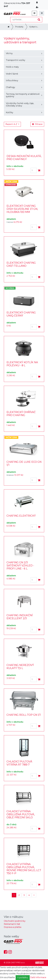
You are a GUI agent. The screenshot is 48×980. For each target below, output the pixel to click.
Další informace (38, 977)
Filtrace (37, 124)
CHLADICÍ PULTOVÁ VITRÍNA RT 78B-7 (19, 763)
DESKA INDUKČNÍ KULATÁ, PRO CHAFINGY (24, 158)
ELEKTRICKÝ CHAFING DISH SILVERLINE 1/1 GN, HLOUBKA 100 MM (22, 209)
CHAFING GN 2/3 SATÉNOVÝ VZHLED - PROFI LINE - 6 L (20, 565)
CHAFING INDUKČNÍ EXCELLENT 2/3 (20, 617)
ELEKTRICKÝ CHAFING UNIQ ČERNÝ (21, 314)
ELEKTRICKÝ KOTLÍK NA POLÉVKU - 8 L (22, 364)
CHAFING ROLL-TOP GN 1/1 (24, 715)
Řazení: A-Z (12, 124)
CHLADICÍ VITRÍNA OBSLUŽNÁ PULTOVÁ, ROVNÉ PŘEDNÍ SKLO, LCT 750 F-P (24, 869)
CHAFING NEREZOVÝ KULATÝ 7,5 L (20, 667)
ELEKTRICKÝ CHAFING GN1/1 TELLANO (21, 264)
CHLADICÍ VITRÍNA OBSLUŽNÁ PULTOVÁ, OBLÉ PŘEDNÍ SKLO (21, 814)
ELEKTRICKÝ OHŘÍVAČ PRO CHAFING (21, 414)
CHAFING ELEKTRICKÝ (21, 516)
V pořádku (23, 978)
